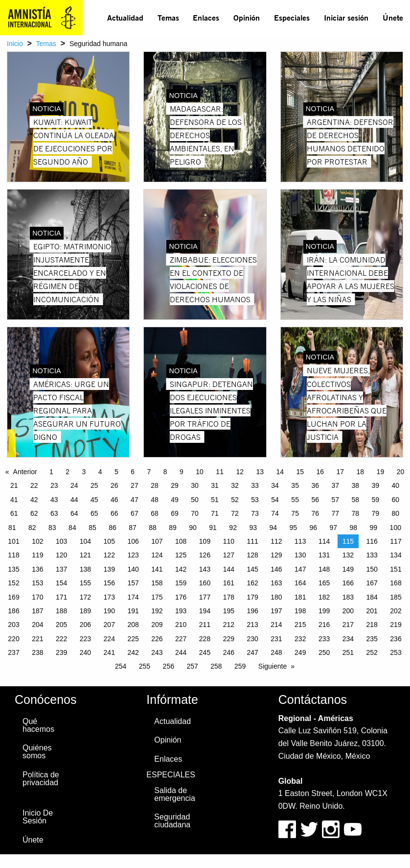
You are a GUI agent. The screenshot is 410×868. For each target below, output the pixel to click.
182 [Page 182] (324, 597)
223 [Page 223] (85, 639)
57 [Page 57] (335, 500)
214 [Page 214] (276, 625)
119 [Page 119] (37, 555)
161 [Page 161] (229, 583)
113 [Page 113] (300, 541)
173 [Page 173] (109, 597)
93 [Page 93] (253, 528)
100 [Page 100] (396, 528)
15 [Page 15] (300, 472)
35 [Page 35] (295, 485)
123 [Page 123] (133, 555)
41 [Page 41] (14, 500)
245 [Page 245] (205, 652)
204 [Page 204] (37, 625)
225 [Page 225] (133, 639)
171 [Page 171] (61, 597)
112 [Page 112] (276, 541)
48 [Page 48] (155, 500)
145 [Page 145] (252, 569)
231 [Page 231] (276, 639)
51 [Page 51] (215, 500)
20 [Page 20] (401, 472)
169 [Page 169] (13, 597)
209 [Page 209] (157, 625)
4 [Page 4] (100, 472)
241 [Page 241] (109, 652)
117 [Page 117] (396, 541)
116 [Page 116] (372, 541)
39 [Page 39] (375, 485)
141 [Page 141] (157, 569)
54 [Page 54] (275, 500)
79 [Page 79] (375, 513)
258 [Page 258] (216, 666)
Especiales (292, 17)
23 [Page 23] (54, 485)
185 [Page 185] (396, 597)
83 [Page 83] (52, 528)
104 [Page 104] (85, 541)
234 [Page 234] (348, 639)
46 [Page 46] (114, 500)
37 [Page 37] (335, 485)
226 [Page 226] (157, 639)
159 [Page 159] (181, 583)
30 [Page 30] (195, 485)
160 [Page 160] (205, 583)
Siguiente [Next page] (273, 666)
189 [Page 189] (85, 611)
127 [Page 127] (229, 555)
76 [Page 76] (315, 513)
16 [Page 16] (320, 472)
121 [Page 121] (85, 555)
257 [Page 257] (192, 666)
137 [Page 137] (61, 569)
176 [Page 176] (181, 597)
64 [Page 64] (74, 513)
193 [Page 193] (181, 611)
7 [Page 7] (149, 472)
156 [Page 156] (109, 583)
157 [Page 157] (133, 583)
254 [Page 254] (121, 666)
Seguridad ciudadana (172, 821)
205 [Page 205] (61, 625)
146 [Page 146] (276, 569)
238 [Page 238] (37, 652)
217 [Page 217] (348, 625)
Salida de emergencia (175, 794)
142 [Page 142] (181, 569)
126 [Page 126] (205, 555)
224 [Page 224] (109, 639)
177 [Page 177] (205, 597)
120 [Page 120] (61, 555)
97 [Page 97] (334, 528)
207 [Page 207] (109, 625)
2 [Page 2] (68, 472)
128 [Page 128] (252, 555)
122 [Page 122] (109, 555)
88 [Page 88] (153, 528)
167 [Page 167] (372, 583)
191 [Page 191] (133, 611)
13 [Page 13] (260, 472)
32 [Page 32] (235, 485)
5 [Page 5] (116, 472)
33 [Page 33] (255, 485)
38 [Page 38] (355, 485)
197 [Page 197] (276, 611)
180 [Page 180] (276, 597)
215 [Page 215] (300, 625)
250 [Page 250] (324, 652)
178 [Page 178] (229, 597)
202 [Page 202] (396, 611)
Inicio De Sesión (38, 817)
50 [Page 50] (195, 500)
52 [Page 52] (235, 500)
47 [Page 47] (135, 500)
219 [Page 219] (396, 625)
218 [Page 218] (372, 625)
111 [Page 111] (252, 541)
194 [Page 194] (205, 611)
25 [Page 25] (94, 485)
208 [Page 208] (133, 625)
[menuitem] (125, 18)
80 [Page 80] (396, 513)
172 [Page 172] (85, 597)
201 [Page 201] (372, 611)
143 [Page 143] (205, 569)
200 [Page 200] (348, 611)
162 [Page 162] (252, 583)
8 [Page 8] (165, 472)
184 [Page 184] (372, 597)
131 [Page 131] (324, 555)
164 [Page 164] (300, 583)
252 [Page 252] (372, 652)
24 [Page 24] (74, 485)
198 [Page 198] (300, 611)
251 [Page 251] (348, 652)
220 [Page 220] (13, 639)
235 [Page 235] (372, 639)
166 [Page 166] (348, 583)
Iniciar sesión (346, 17)
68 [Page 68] (155, 513)
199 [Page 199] (324, 611)
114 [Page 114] (324, 541)
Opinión (247, 17)
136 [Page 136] (37, 569)
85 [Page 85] (92, 528)
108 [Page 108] (181, 541)
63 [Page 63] (54, 513)
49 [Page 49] (175, 500)
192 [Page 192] (157, 611)
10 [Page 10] (200, 472)
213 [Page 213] (252, 625)
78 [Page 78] (355, 513)
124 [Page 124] (157, 555)
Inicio (15, 44)
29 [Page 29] (175, 485)
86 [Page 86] (113, 528)
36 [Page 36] (315, 485)
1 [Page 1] (51, 472)
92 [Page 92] (233, 528)
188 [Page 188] (61, 611)
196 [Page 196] (252, 611)
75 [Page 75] (295, 513)
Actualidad (125, 17)
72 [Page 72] (235, 513)
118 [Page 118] (13, 555)
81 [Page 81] (12, 528)
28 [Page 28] (155, 485)
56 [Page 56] (315, 500)
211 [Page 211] (205, 625)
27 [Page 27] (135, 485)
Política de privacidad (41, 779)
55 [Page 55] (295, 500)
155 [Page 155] (85, 583)
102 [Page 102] (37, 541)
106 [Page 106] (133, 541)
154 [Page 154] (61, 583)
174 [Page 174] (133, 597)
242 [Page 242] (133, 652)
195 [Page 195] (229, 611)
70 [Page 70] (195, 513)
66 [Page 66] (114, 513)
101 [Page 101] (13, 541)
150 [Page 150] (372, 569)
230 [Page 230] (252, 639)
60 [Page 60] (396, 500)
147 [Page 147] (300, 569)
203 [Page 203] (13, 625)
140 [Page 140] (133, 569)
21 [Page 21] (14, 485)
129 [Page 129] (276, 555)
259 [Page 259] (240, 666)
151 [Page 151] (396, 569)
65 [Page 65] (94, 513)
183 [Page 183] (348, 597)
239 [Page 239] (61, 652)
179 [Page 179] (252, 597)
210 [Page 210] (181, 625)
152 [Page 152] (13, 583)
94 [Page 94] (273, 528)
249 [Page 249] (300, 652)
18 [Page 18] (361, 472)
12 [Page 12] (240, 472)
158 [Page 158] (157, 583)
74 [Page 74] (275, 513)
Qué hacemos (38, 725)
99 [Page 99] (374, 528)
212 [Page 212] (229, 625)
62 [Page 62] (34, 513)
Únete (393, 17)
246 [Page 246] (229, 652)
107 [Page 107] (157, 541)
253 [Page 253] (396, 652)
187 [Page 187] (37, 611)
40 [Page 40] (396, 485)
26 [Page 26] (114, 485)
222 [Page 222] (61, 639)
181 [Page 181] (300, 597)
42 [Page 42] (34, 500)
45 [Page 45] (94, 500)
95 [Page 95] (293, 528)
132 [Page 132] (348, 555)
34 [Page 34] (275, 485)
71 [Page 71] (215, 513)
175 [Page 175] (157, 597)
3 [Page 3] (84, 472)
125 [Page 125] (181, 555)
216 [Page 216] (324, 625)
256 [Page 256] (169, 666)
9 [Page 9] (182, 472)
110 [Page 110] (229, 541)
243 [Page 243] (157, 652)
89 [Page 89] (173, 528)
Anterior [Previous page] (25, 472)
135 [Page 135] (13, 569)
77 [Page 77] (335, 513)
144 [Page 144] (229, 569)
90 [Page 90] (193, 528)
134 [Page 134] (396, 555)
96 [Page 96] (313, 528)
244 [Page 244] (181, 652)
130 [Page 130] (300, 555)
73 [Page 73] (255, 513)
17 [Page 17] (341, 472)
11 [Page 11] (220, 472)
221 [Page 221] (37, 639)
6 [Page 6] (133, 472)
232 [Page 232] (300, 639)
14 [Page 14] (280, 472)
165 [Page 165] (324, 583)
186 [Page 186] (13, 611)
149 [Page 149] (348, 569)
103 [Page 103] (61, 541)
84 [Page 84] (72, 528)
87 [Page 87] (133, 528)
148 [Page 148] (324, 569)
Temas (168, 17)
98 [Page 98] (354, 528)
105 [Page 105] (109, 541)
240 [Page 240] (85, 652)
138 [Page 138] (85, 569)
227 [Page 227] (181, 639)
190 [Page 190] (109, 611)
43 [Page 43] (54, 500)
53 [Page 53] (255, 500)
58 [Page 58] (355, 500)
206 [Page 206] (85, 625)
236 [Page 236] (396, 639)
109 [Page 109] (205, 541)
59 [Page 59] (375, 500)
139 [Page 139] (109, 569)
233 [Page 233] (324, 639)
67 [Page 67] (135, 513)
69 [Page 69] (175, 513)
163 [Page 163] (276, 583)
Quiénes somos (37, 752)
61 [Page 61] (14, 513)
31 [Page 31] (215, 485)
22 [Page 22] (34, 485)
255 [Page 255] (145, 666)
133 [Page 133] (372, 555)
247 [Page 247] (252, 652)
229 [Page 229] (229, 639)
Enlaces (206, 17)
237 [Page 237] (13, 652)
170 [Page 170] (37, 597)
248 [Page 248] (276, 652)
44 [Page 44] (74, 500)
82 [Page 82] (32, 528)
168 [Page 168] (396, 583)
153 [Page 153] (37, 583)
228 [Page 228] (205, 639)
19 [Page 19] (381, 472)
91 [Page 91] (213, 528)
